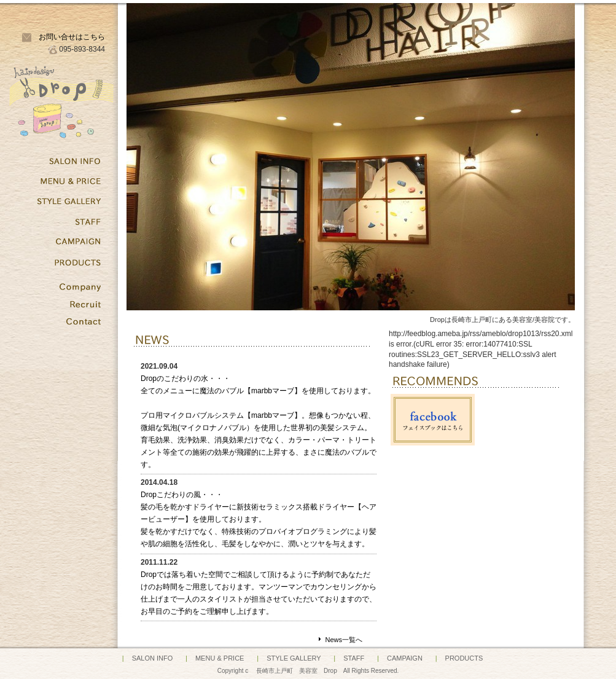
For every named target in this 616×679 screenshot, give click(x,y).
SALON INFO (153, 658)
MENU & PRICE (220, 658)
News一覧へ (344, 640)
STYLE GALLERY (294, 658)
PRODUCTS (464, 658)
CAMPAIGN (405, 658)
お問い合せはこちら (72, 37)
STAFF (354, 658)
